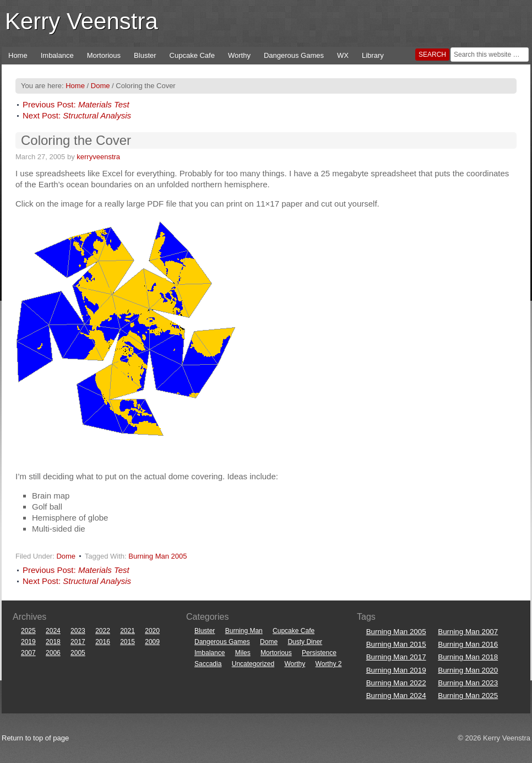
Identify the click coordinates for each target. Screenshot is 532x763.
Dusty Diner (305, 642)
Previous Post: (76, 104)
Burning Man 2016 (468, 644)
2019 (28, 642)
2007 (28, 653)
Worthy (239, 55)
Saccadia (208, 664)
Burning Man (244, 631)
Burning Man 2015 (396, 644)
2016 (103, 642)
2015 (127, 642)
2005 (78, 653)
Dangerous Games (294, 55)
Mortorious (104, 55)
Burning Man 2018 (468, 657)
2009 (152, 642)
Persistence (319, 653)
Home (18, 55)
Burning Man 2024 (396, 696)
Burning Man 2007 (468, 632)
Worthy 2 (329, 664)
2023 (78, 631)
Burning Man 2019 (396, 670)
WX (343, 55)
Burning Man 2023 (468, 683)
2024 (53, 631)
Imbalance (57, 55)
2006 (53, 653)
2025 (28, 631)
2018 (53, 642)
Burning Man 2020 (468, 670)
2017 (78, 642)
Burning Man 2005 (158, 556)
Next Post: (77, 115)
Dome (66, 556)
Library (373, 55)
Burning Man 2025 (468, 696)
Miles (243, 653)
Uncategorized (253, 664)
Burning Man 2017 (396, 657)
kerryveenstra (98, 157)
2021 (127, 631)
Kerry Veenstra (82, 21)
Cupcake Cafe (192, 55)
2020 (152, 631)
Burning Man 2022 (396, 683)
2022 (103, 631)
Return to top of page (35, 738)
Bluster (145, 55)
